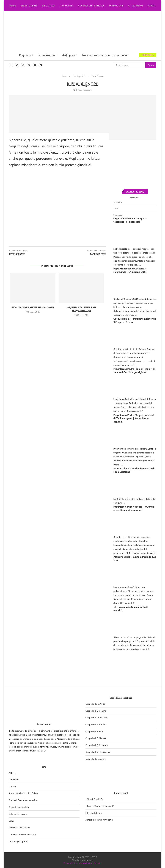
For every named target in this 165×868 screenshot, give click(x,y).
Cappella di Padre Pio (96, 724)
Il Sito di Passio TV (94, 799)
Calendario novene (18, 814)
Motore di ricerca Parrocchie (99, 820)
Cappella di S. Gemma (96, 711)
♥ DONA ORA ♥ (148, 55)
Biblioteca (48, 6)
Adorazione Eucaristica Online (23, 793)
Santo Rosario (46, 55)
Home (13, 6)
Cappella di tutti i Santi (97, 717)
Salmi (11, 821)
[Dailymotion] (41, 65)
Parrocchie (116, 6)
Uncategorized (79, 76)
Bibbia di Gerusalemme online (23, 800)
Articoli (12, 773)
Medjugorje (69, 55)
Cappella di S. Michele (96, 738)
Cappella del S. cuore (96, 759)
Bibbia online (29, 6)
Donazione (14, 779)
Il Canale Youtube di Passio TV (100, 806)
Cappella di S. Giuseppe (97, 745)
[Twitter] (17, 65)
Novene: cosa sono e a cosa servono (104, 55)
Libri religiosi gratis (18, 841)
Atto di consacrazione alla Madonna (33, 307)
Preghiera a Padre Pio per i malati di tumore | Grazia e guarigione (134, 370)
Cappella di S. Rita (94, 731)
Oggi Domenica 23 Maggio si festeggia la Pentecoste (130, 220)
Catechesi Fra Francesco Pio (22, 834)
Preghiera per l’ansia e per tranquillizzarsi (81, 309)
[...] (140, 265)
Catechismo (136, 6)
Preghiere (25, 55)
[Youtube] (35, 65)
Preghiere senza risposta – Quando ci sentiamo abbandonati (134, 508)
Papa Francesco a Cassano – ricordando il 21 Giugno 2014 (130, 270)
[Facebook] (11, 65)
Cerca (151, 65)
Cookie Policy (86, 863)
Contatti (13, 786)
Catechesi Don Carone (19, 827)
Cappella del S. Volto (95, 704)
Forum (152, 6)
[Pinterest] (29, 65)
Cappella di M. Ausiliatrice (98, 752)
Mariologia (66, 6)
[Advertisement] (93, 30)
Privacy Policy (70, 863)
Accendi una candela (91, 6)
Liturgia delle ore (94, 813)
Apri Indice (135, 197)
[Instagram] (23, 65)
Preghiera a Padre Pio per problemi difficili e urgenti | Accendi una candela (134, 418)
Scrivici (98, 863)
